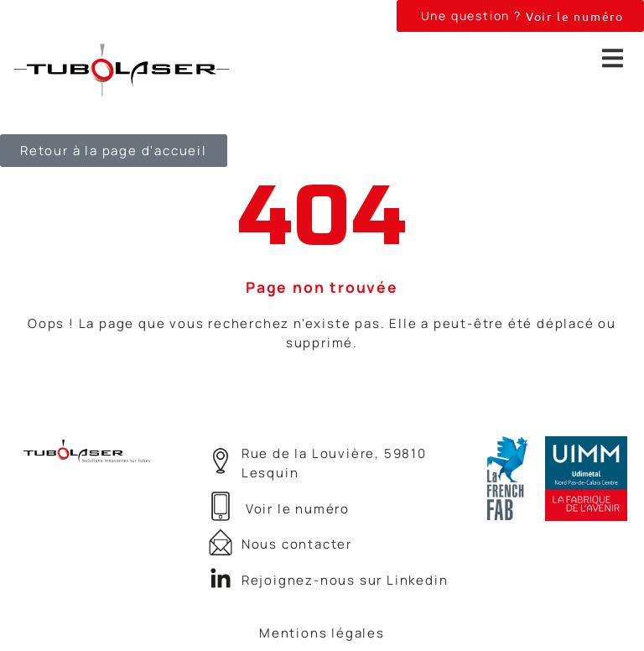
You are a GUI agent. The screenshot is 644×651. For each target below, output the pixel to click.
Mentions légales (322, 633)
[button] (520, 16)
